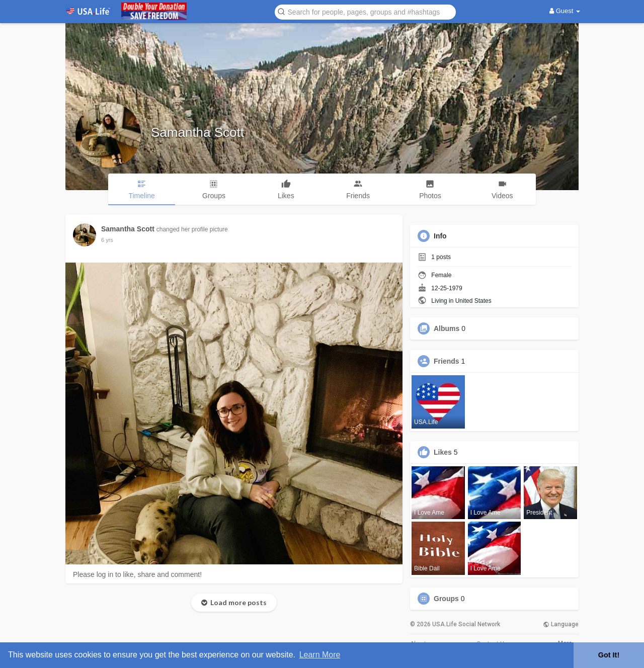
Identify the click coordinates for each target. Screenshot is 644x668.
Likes (443, 452)
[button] (365, 11)
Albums (447, 328)
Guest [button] (565, 11)
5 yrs (107, 240)
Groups (446, 599)
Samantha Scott (197, 132)
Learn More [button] (320, 655)
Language (561, 624)
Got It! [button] (609, 655)
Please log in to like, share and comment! (137, 574)
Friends (447, 361)
